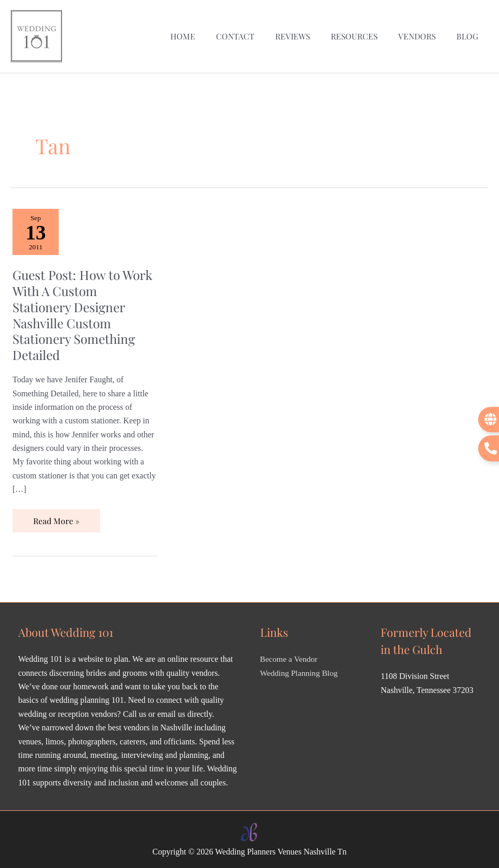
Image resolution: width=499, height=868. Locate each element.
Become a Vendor (289, 657)
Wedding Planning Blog (300, 671)
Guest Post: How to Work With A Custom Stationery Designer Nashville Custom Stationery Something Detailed (76, 312)
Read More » (56, 516)
